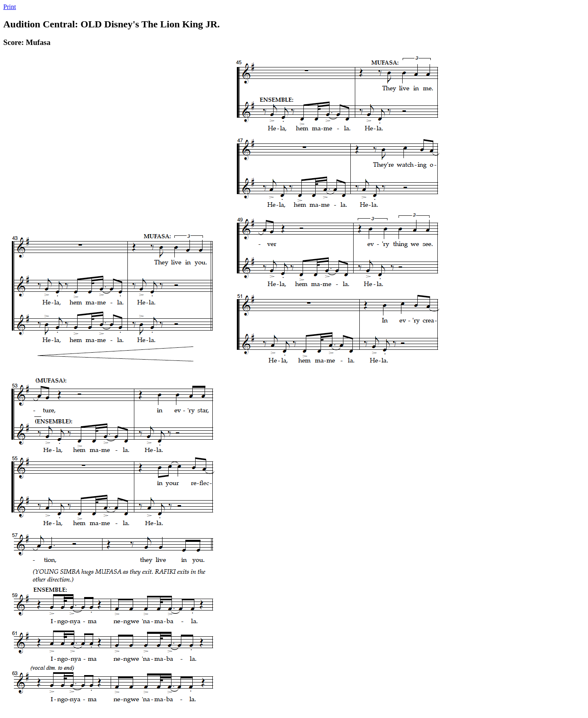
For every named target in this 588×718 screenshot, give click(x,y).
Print (10, 7)
